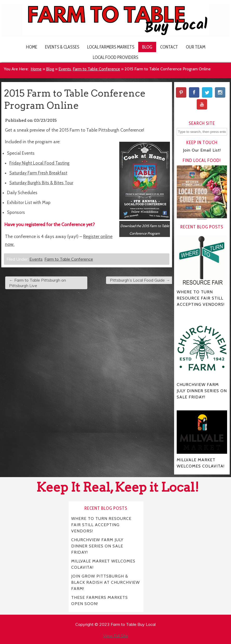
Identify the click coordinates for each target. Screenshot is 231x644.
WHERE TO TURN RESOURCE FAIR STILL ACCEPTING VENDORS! (101, 525)
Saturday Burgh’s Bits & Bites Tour (41, 183)
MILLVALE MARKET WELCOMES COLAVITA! (103, 564)
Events (65, 69)
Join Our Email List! (202, 150)
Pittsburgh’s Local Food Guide (140, 280)
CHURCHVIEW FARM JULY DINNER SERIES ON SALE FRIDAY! (97, 546)
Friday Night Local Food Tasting (39, 163)
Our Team (196, 47)
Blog (147, 47)
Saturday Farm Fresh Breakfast (38, 173)
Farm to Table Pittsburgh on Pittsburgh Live (38, 283)
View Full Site (116, 636)
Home (32, 47)
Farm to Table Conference (96, 69)
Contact (169, 47)
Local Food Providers (115, 57)
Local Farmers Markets (111, 47)
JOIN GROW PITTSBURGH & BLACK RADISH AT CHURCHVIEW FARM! (105, 582)
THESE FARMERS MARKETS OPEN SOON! (100, 601)
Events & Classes (62, 47)
